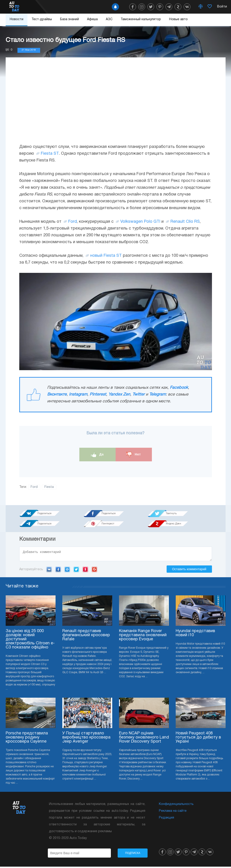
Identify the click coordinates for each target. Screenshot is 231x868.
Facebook (179, 388)
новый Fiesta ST (106, 256)
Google (94, 571)
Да (97, 455)
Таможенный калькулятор (141, 19)
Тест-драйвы (42, 19)
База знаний (69, 19)
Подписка (133, 854)
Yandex (85, 571)
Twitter (139, 395)
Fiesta (49, 487)
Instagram (78, 395)
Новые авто (178, 19)
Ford (73, 222)
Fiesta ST (50, 154)
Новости (17, 19)
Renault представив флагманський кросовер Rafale (86, 637)
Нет (134, 455)
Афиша (92, 19)
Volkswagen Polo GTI (140, 222)
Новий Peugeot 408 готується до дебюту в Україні (198, 739)
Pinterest (98, 395)
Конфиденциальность (176, 806)
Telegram (157, 395)
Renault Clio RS (185, 222)
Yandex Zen (119, 395)
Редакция (167, 819)
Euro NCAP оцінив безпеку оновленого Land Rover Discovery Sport (144, 739)
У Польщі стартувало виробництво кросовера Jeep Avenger (86, 739)
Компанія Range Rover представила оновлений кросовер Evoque (143, 637)
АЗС (109, 19)
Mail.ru (67, 571)
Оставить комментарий (189, 570)
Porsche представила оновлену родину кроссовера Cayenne (27, 739)
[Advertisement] (116, 105)
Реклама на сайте (173, 812)
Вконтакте (57, 395)
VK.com (49, 571)
